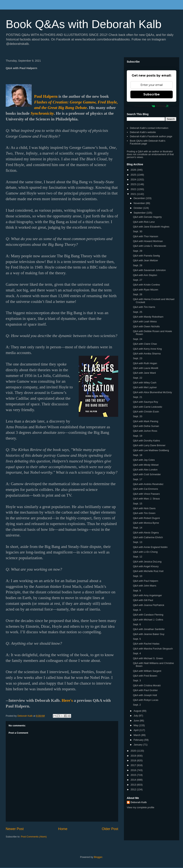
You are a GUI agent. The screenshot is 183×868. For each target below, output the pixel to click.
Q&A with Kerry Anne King (147, 349)
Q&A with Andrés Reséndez (148, 484)
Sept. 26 (137, 294)
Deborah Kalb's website (143, 132)
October (138, 208)
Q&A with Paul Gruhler (145, 690)
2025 (134, 175)
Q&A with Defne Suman (146, 426)
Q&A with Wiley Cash (145, 383)
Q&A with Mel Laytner (145, 387)
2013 (134, 785)
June (137, 721)
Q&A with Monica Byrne (146, 523)
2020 (134, 751)
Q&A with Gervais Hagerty (147, 217)
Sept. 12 (137, 557)
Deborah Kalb (139, 802)
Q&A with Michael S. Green (148, 658)
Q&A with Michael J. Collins (148, 620)
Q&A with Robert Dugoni (146, 518)
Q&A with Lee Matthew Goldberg (151, 450)
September (140, 213)
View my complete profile (140, 807)
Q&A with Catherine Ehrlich (148, 537)
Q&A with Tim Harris (144, 307)
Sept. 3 (137, 680)
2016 (134, 770)
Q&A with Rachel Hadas (146, 644)
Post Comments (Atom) (34, 837)
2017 (134, 765)
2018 (134, 760)
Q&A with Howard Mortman (148, 241)
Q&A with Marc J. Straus (146, 499)
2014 (134, 780)
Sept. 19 (137, 436)
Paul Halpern (46, 96)
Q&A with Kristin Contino (146, 285)
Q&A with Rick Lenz (144, 222)
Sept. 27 (137, 280)
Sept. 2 (137, 705)
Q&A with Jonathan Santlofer (149, 629)
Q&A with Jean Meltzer (145, 260)
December (140, 198)
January (138, 745)
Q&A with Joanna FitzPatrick (148, 605)
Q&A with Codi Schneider (147, 474)
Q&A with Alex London (145, 470)
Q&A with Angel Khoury (146, 566)
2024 (134, 179)
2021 (134, 194)
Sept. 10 (137, 576)
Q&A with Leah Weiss (145, 321)
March (137, 735)
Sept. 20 (137, 416)
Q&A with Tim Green (144, 513)
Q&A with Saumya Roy (145, 402)
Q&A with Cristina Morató (147, 685)
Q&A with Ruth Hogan (145, 363)
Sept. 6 (137, 624)
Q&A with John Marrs (144, 586)
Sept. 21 (137, 397)
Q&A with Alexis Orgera (146, 533)
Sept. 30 (137, 231)
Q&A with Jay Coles (144, 460)
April (136, 730)
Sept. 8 (137, 610)
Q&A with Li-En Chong (145, 552)
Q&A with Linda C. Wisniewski (149, 246)
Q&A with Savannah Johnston (149, 270)
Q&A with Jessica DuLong (147, 562)
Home (63, 829)
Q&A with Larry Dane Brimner (149, 445)
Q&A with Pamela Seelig (146, 256)
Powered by (152, 106)
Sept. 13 (137, 542)
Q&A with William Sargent (147, 671)
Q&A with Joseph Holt (145, 695)
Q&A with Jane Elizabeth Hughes (151, 227)
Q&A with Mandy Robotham (148, 317)
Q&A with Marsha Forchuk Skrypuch (153, 649)
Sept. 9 (137, 591)
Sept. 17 (137, 479)
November (140, 203)
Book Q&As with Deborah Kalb (84, 24)
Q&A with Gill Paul (143, 600)
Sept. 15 (137, 504)
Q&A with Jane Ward (144, 373)
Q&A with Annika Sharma (147, 354)
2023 (134, 184)
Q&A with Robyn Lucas (146, 700)
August (138, 711)
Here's (67, 700)
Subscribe (152, 94)
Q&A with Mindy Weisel (146, 465)
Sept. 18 (137, 455)
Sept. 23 (137, 358)
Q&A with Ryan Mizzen (145, 290)
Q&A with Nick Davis (144, 508)
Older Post (110, 829)
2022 (134, 189)
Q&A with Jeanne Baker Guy (149, 634)
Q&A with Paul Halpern (145, 581)
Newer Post (15, 829)
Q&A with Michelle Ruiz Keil (148, 571)
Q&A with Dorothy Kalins (146, 441)
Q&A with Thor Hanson (145, 236)
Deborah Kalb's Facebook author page (151, 136)
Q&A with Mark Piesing (145, 421)
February (139, 740)
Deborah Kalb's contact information (149, 128)
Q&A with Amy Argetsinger (147, 595)
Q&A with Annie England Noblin (150, 547)
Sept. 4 (137, 653)
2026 (134, 170)
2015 (134, 775)
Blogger (98, 857)
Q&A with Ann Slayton (145, 275)
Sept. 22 (137, 378)
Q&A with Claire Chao (145, 344)
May (136, 725)
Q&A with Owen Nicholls (146, 326)
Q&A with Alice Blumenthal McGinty (152, 392)
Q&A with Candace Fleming (148, 615)
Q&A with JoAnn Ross (145, 431)
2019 (134, 756)
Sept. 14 (137, 528)
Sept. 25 (137, 312)
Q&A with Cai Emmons (145, 489)
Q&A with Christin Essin (146, 412)
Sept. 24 (137, 339)
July (136, 716)
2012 (134, 789)
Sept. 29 (137, 251)
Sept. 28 (137, 265)
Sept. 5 (137, 639)
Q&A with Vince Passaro (146, 494)
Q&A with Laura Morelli (145, 368)
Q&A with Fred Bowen (145, 676)
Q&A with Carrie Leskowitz (147, 407)
